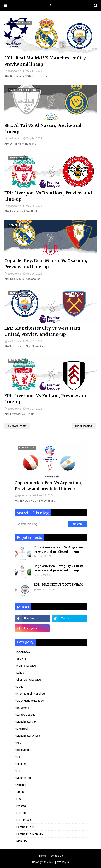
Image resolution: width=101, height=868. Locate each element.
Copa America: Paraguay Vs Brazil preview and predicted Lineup (59, 568)
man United (24, 778)
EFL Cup (21, 813)
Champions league (29, 680)
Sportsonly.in (61, 862)
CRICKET (22, 792)
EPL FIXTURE (24, 820)
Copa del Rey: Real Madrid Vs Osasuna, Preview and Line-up (46, 264)
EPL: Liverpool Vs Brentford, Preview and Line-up (48, 196)
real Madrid (24, 750)
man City (22, 841)
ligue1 (21, 687)
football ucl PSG (27, 827)
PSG (19, 743)
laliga (20, 673)
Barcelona (23, 708)
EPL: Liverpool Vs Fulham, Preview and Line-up (46, 399)
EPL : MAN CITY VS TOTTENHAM (58, 585)
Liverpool (22, 729)
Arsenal (21, 785)
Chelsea (21, 764)
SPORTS (21, 659)
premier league (26, 666)
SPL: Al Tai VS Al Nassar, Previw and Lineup (43, 129)
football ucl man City (30, 834)
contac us (57, 856)
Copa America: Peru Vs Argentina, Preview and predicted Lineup (48, 486)
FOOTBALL (23, 652)
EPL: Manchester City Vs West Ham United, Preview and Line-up (42, 331)
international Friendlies (31, 694)
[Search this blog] (42, 524)
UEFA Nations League (30, 701)
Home (43, 856)
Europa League (26, 715)
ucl (18, 757)
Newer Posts (18, 426)
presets (21, 806)
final (19, 799)
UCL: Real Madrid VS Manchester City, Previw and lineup (45, 61)
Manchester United (28, 736)
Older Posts (83, 426)
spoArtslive (14, 71)
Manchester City (26, 722)
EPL (19, 771)
